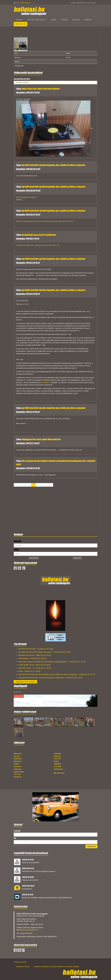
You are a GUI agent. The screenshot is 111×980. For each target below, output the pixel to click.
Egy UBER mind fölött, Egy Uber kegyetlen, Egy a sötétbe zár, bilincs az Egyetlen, (53, 165)
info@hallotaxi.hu (26, 3)
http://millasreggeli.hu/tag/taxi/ (26, 197)
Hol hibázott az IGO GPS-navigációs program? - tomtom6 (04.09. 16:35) (44, 652)
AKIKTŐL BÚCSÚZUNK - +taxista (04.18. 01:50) (36, 649)
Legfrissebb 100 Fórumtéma (25, 682)
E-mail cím (17, 831)
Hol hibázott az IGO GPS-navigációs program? (39, 871)
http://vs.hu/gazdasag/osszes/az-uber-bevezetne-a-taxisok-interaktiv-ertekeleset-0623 (45, 221)
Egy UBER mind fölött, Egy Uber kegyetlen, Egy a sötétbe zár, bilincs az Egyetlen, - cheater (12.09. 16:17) (57, 674)
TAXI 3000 (57, 766)
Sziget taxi (18, 769)
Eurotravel (18, 766)
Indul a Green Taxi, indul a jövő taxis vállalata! (41, 89)
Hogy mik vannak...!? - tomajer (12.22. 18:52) (35, 668)
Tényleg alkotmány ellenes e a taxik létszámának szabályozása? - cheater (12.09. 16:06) (50, 678)
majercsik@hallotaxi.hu (30, 930)
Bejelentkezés (34, 558)
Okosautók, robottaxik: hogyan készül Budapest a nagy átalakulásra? (47, 898)
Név (15, 838)
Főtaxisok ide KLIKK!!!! (30, 880)
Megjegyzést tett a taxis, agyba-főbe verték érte (41, 439)
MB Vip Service (59, 773)
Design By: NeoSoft (20, 962)
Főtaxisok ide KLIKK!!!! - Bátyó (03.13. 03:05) (35, 655)
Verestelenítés (27, 889)
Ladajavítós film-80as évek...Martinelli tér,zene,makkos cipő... (38, 245)
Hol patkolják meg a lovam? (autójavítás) (39, 235)
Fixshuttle (57, 754)
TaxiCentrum (58, 769)
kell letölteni (45, 382)
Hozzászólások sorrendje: (22, 79)
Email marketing (18, 846)
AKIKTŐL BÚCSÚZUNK (31, 863)
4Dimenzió (18, 754)
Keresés (21, 24)
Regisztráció (77, 558)
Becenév (17, 541)
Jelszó (16, 550)
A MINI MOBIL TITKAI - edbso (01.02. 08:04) (35, 665)
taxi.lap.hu (18, 777)
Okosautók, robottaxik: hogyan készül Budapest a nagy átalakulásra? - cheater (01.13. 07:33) (52, 662)
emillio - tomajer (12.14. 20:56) (29, 671)
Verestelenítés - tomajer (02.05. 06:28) (32, 658)
